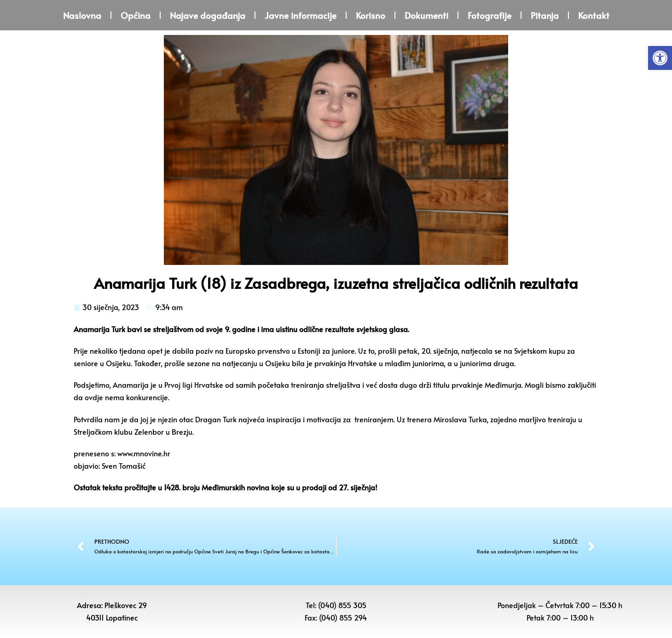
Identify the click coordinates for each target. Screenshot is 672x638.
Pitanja (545, 15)
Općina (136, 15)
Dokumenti (426, 15)
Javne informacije (301, 15)
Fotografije (490, 15)
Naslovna (82, 15)
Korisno (371, 15)
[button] (660, 58)
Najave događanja (208, 15)
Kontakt (594, 15)
